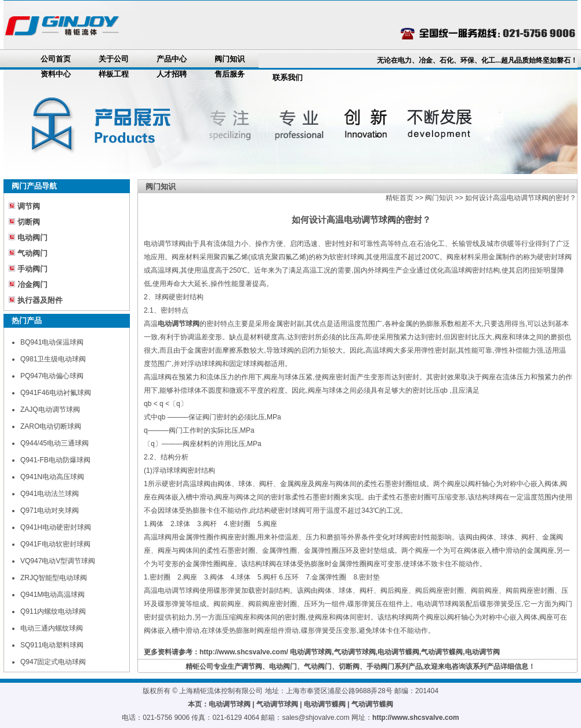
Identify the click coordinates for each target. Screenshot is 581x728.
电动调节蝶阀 (398, 652)
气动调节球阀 (355, 652)
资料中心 (56, 74)
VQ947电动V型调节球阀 (58, 561)
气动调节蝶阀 (442, 652)
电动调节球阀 (311, 652)
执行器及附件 (40, 300)
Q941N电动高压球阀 (52, 477)
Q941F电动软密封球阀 (55, 544)
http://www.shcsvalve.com (416, 718)
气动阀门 (32, 253)
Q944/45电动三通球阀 (55, 443)
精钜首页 (400, 198)
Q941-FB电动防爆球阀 (55, 460)
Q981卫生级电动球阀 (53, 359)
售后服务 (230, 74)
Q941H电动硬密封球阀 (56, 527)
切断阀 (29, 222)
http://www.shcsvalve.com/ (244, 652)
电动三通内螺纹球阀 (52, 628)
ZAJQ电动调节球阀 (50, 410)
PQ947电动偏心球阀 (52, 376)
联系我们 (288, 77)
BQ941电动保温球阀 (52, 342)
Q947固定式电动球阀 (53, 662)
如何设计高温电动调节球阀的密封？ (521, 198)
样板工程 (114, 74)
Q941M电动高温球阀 (52, 595)
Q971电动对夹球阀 (50, 510)
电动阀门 (32, 238)
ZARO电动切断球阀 (51, 426)
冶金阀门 (32, 285)
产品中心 (172, 59)
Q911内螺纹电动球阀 (53, 611)
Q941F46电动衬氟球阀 (56, 393)
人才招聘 (172, 74)
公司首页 (56, 59)
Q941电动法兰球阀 (50, 494)
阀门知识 (230, 59)
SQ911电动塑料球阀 (52, 645)
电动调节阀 (482, 652)
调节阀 (29, 206)
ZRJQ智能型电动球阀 (54, 578)
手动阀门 (32, 269)
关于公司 (114, 59)
